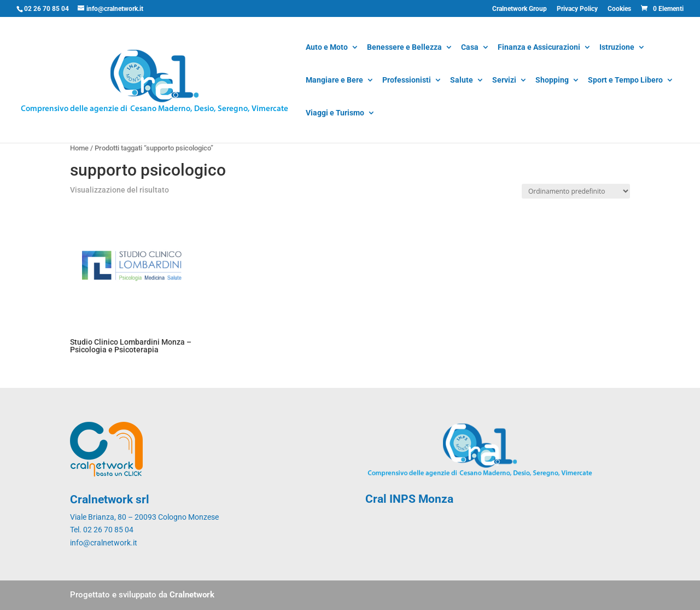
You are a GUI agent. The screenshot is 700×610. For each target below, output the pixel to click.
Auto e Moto (327, 48)
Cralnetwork (192, 595)
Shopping (552, 81)
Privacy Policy (577, 9)
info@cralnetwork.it (104, 543)
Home (79, 148)
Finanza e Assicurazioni (539, 48)
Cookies (619, 9)
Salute (462, 81)
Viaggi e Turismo (335, 114)
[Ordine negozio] (576, 191)
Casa (470, 48)
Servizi (504, 81)
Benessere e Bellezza (404, 48)
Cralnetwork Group (520, 9)
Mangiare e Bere (334, 81)
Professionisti (407, 81)
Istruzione (617, 48)
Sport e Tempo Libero (625, 81)
